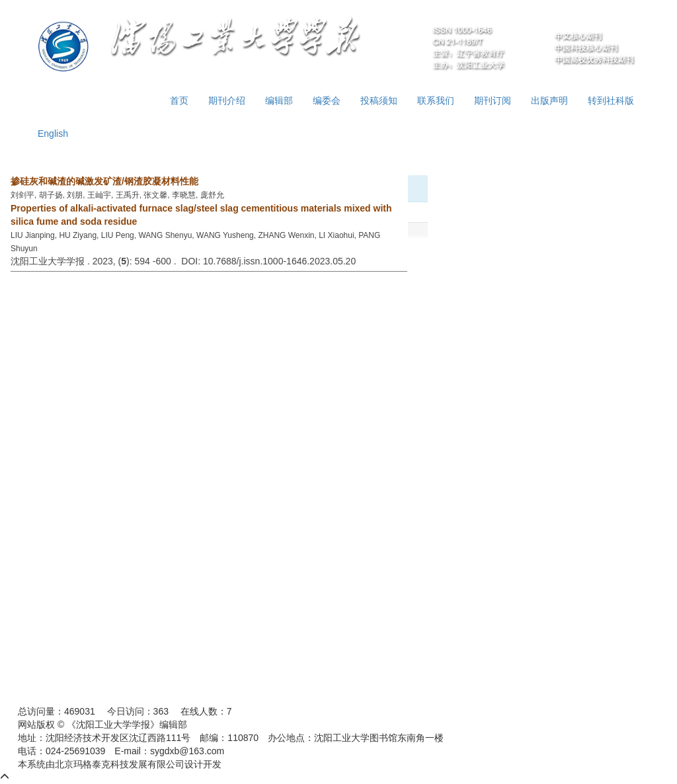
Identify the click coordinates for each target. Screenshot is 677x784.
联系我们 (436, 100)
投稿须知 (379, 100)
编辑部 (279, 100)
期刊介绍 (227, 100)
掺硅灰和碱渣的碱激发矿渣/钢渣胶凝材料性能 (104, 181)
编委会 (327, 100)
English (53, 134)
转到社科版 (611, 100)
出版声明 (549, 100)
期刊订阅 (493, 100)
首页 (179, 100)
